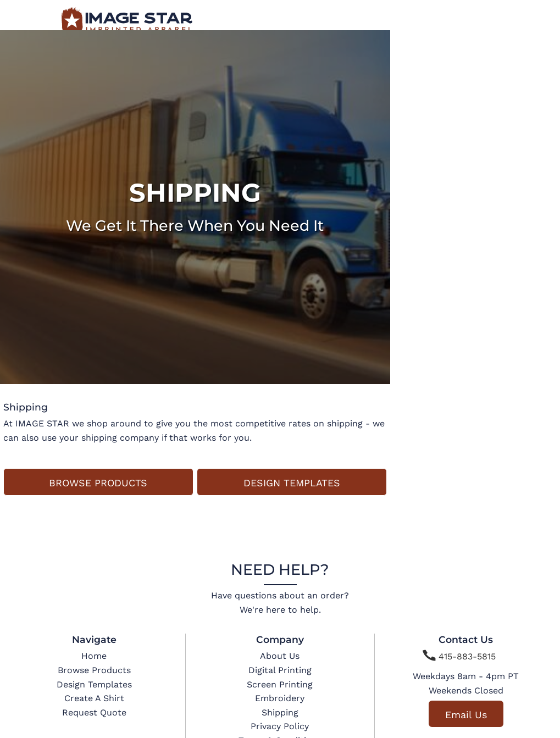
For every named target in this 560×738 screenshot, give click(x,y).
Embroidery (280, 698)
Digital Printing (280, 670)
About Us (280, 656)
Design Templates (94, 684)
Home (94, 656)
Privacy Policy (280, 726)
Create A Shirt (94, 698)
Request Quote (94, 712)
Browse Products (94, 670)
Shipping (280, 712)
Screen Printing (280, 684)
